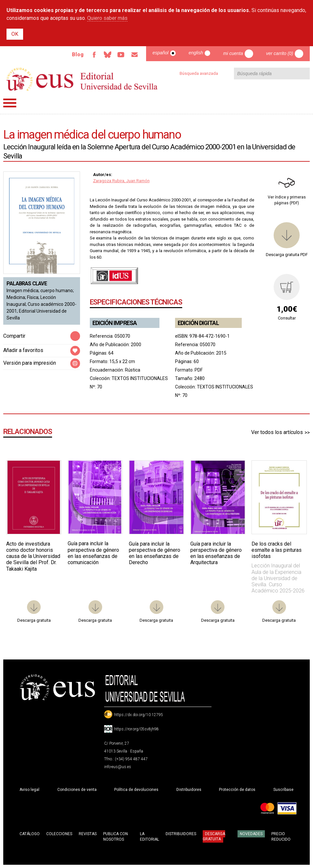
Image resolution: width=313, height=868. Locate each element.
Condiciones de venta (77, 790)
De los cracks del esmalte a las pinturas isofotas (277, 550)
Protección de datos (237, 790)
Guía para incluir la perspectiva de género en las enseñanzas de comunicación (93, 553)
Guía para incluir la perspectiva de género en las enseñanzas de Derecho (155, 553)
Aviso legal (29, 790)
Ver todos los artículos (277, 432)
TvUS (121, 55)
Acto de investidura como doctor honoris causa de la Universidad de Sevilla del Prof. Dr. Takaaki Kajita (33, 556)
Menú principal (10, 103)
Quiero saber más (107, 18)
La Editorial (150, 837)
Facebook (93, 55)
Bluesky (107, 55)
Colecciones (59, 834)
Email (134, 55)
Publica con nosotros (116, 837)
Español (161, 53)
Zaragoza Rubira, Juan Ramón (121, 181)
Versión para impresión (30, 363)
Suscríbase (283, 790)
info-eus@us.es (118, 767)
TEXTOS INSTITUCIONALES (140, 378)
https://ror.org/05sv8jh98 (136, 729)
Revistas (88, 834)
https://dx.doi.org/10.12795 (139, 715)
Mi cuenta (233, 53)
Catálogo (30, 834)
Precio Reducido (281, 837)
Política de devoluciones (136, 790)
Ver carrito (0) (280, 53)
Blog (77, 54)
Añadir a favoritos (23, 350)
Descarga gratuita (214, 836)
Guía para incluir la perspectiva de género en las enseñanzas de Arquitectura (216, 553)
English (196, 53)
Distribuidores (189, 790)
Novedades (251, 834)
